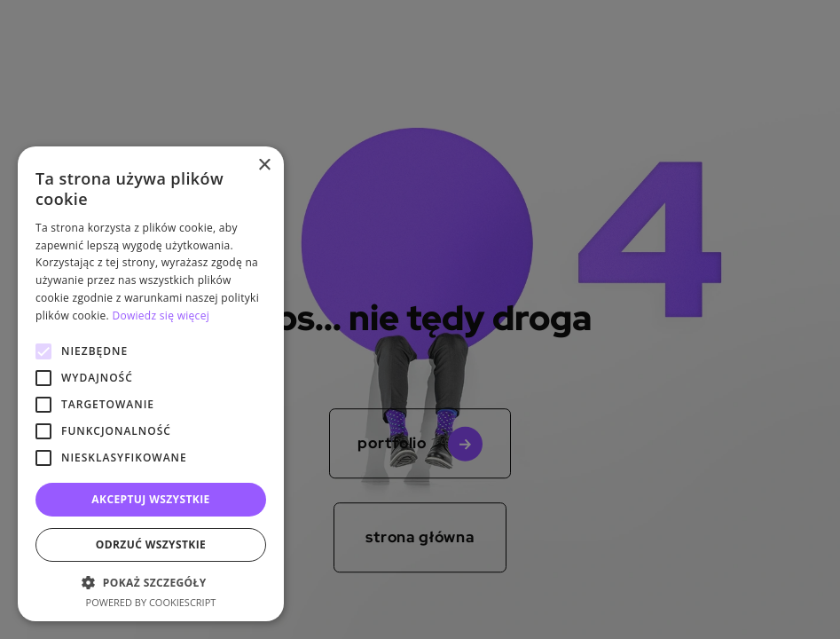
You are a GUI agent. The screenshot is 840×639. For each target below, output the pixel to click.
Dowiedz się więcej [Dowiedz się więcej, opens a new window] (161, 316)
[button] (151, 582)
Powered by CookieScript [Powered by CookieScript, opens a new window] (151, 602)
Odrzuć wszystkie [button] (151, 544)
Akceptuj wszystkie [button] (150, 499)
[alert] (420, 319)
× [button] (264, 166)
